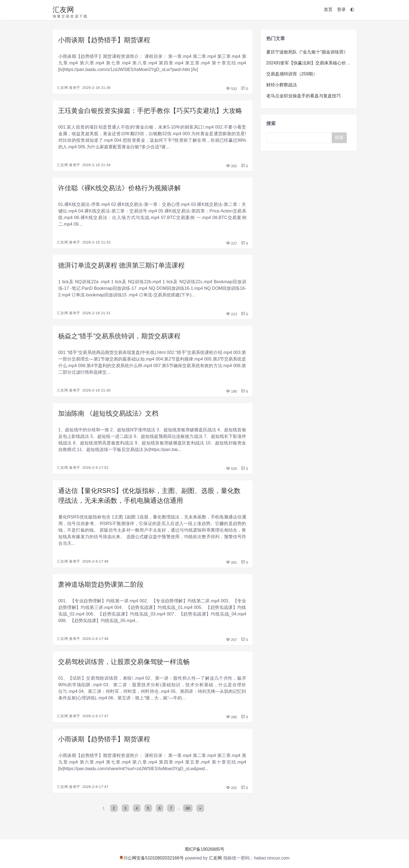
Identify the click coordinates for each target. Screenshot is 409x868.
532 (231, 89)
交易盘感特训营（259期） (292, 74)
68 (188, 808)
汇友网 (63, 10)
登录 (341, 9)
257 (231, 640)
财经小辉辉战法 (282, 85)
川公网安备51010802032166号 (152, 858)
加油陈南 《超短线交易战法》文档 (108, 413)
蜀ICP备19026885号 (205, 849)
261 (231, 562)
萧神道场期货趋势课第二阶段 (101, 584)
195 (231, 391)
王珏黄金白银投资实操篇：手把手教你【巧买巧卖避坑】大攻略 (150, 111)
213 (231, 314)
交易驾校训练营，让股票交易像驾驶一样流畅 (124, 662)
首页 (328, 9)
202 (231, 166)
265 (231, 717)
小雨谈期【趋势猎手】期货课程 (104, 40)
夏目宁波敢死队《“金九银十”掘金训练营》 (307, 52)
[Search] (300, 138)
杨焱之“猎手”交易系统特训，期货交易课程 (119, 336)
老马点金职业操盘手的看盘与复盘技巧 (304, 96)
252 (231, 788)
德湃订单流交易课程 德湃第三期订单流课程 (121, 265)
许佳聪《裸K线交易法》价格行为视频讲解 (119, 188)
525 (231, 469)
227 (231, 243)
